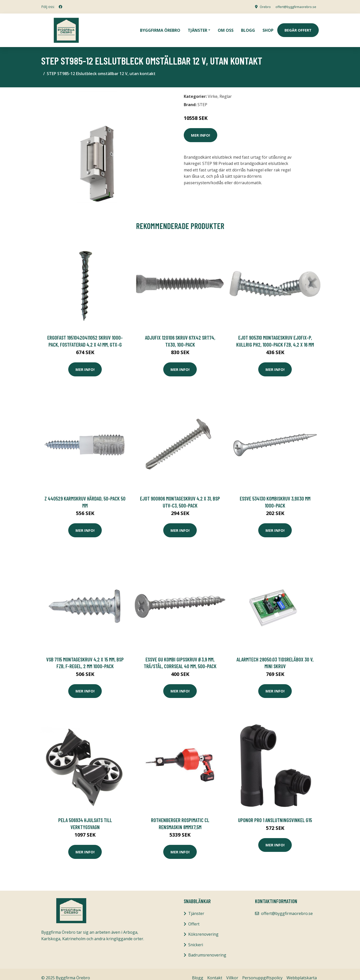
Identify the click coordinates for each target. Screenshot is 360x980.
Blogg (248, 27)
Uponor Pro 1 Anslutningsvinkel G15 (275, 813)
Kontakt (215, 971)
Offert (194, 917)
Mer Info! (200, 128)
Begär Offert (298, 27)
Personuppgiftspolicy (262, 971)
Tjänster (196, 906)
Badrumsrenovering (207, 948)
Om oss (226, 27)
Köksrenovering (203, 927)
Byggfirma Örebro (160, 27)
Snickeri (196, 937)
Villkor (232, 971)
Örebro (259, 7)
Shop (268, 27)
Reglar (226, 89)
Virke (213, 89)
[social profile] (60, 7)
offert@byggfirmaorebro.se (293, 7)
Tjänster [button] (197, 27)
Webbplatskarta (302, 971)
